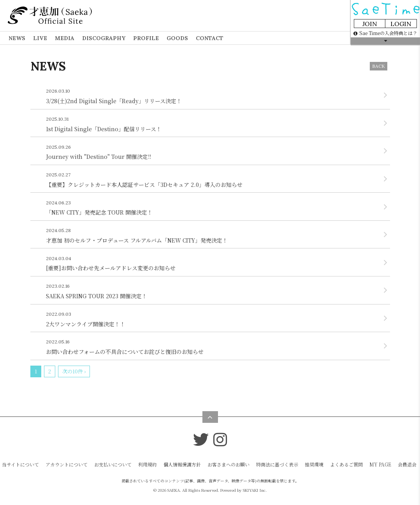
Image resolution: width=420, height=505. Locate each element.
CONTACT (210, 38)
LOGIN (401, 24)
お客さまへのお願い (228, 464)
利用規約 (148, 464)
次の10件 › (74, 371)
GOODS (177, 38)
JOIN (370, 24)
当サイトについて (20, 464)
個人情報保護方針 (182, 464)
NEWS (17, 38)
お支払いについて (113, 464)
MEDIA (65, 38)
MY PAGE (380, 464)
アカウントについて (67, 464)
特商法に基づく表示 (277, 464)
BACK (379, 66)
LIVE (40, 38)
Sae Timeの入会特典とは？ (385, 33)
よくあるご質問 (346, 464)
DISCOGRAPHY (104, 38)
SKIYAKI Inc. (255, 490)
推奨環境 (314, 464)
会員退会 (407, 464)
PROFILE (146, 38)
